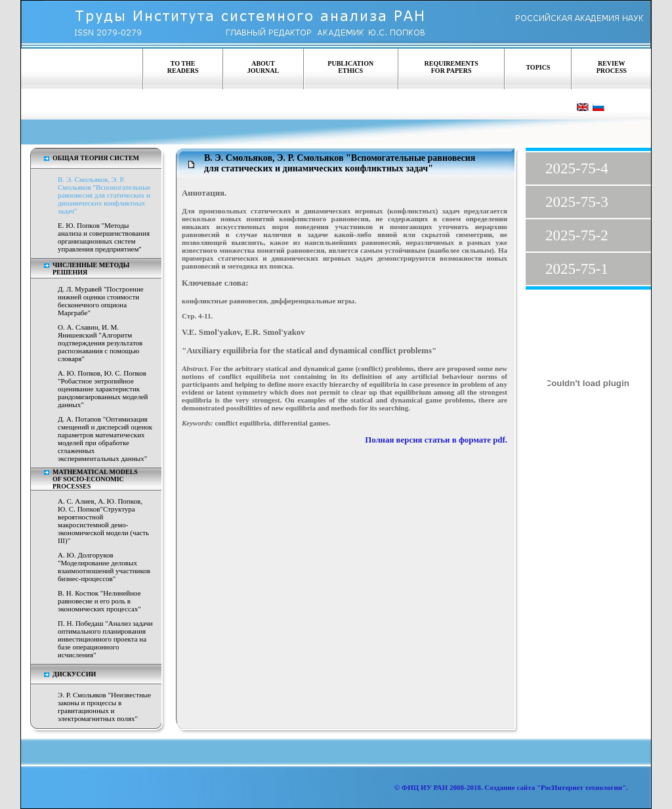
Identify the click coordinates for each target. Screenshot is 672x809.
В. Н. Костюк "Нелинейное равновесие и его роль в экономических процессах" (99, 601)
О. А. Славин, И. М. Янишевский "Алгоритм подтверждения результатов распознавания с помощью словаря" (100, 343)
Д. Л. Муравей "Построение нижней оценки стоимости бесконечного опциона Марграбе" (101, 301)
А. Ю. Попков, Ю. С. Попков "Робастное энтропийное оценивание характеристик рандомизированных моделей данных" (103, 389)
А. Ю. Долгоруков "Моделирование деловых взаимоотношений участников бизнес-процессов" (104, 567)
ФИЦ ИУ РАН (425, 787)
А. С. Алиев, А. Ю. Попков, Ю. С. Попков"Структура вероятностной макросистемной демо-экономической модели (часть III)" (103, 521)
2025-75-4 (577, 168)
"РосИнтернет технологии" (580, 787)
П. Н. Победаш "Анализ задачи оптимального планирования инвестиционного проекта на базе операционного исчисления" (105, 639)
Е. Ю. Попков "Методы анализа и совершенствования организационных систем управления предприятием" (104, 237)
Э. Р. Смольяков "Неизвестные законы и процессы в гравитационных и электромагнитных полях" (104, 707)
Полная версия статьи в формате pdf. (435, 440)
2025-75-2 (577, 235)
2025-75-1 (577, 269)
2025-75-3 (577, 202)
